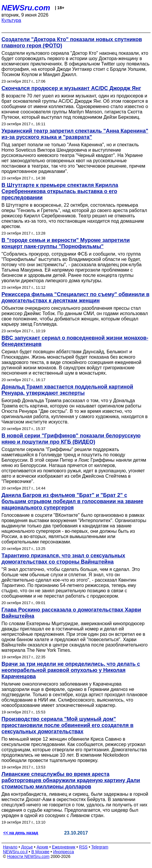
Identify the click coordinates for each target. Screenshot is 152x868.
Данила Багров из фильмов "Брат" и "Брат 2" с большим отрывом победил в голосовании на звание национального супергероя (72, 501)
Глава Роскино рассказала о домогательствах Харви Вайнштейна (71, 613)
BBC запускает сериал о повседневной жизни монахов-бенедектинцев (75, 341)
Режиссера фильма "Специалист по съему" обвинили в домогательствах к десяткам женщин (75, 297)
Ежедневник (64, 847)
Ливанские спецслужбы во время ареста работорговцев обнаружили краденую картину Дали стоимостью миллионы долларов (71, 780)
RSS (83, 847)
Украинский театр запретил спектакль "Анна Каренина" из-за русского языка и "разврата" (75, 134)
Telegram (100, 847)
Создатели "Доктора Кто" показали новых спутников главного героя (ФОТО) (72, 42)
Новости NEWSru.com (28, 856)
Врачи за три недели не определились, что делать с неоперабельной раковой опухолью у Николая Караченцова (71, 670)
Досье (27, 847)
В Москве (40, 852)
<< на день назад (21, 833)
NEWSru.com (26, 8)
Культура (11, 20)
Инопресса (64, 852)
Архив (42, 847)
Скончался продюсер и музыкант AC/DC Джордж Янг (71, 88)
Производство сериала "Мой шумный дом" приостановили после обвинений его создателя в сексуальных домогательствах (67, 725)
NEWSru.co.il (15, 852)
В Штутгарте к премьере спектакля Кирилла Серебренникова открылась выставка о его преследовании (60, 191)
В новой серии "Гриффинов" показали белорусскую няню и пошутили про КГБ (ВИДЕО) (71, 439)
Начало (10, 847)
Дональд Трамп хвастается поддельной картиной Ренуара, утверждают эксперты (67, 390)
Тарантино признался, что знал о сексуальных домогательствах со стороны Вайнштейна (63, 559)
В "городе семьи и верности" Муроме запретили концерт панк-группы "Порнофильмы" (66, 243)
